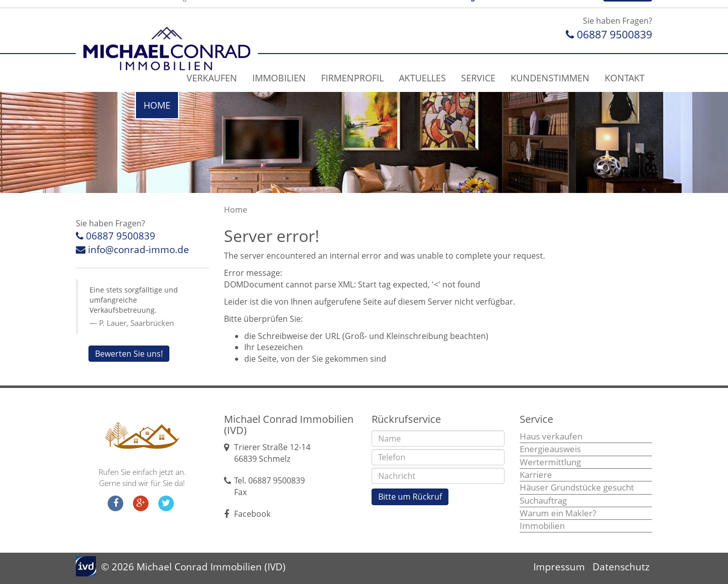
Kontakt (625, 78)
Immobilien (279, 78)
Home (157, 105)
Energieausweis (550, 449)
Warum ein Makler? (558, 513)
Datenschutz (621, 567)
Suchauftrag (543, 500)
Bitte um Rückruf (410, 497)
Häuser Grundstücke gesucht (577, 487)
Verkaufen (212, 78)
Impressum (559, 567)
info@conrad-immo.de (132, 250)
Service (478, 78)
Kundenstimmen (550, 78)
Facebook (252, 514)
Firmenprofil (352, 78)
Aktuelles (422, 78)
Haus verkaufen (551, 436)
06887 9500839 (609, 34)
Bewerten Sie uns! (129, 354)
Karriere (536, 475)
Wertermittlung (550, 462)
